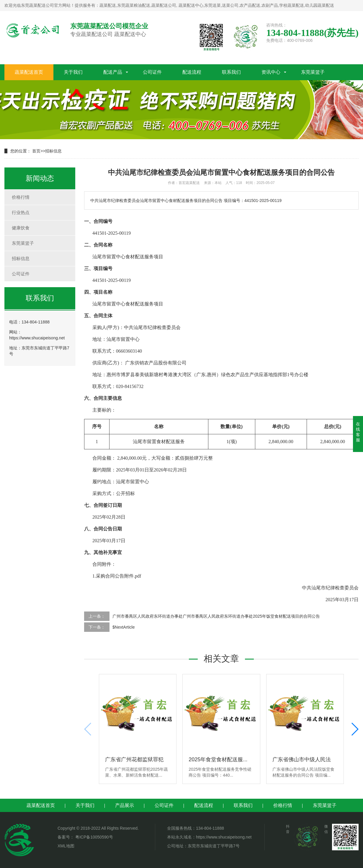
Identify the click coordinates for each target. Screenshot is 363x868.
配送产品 (113, 72)
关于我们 (73, 72)
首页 (36, 151)
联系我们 (231, 72)
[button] (355, 729)
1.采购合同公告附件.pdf (117, 576)
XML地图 (66, 846)
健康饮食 (21, 228)
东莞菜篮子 (313, 72)
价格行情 (21, 197)
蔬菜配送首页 (29, 72)
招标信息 (53, 151)
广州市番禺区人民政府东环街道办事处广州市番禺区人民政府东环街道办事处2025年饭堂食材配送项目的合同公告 (216, 616)
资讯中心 (271, 72)
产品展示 (125, 805)
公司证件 (152, 72)
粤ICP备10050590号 (94, 837)
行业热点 (21, 212)
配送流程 (192, 72)
